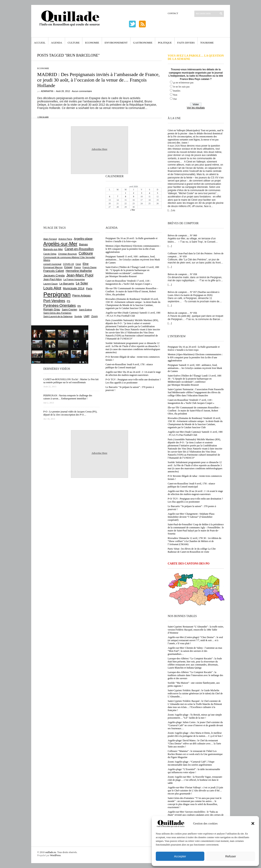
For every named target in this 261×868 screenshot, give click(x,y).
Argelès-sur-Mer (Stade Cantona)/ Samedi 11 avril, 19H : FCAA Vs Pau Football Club (195, 433)
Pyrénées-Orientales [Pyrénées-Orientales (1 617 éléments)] (60, 306)
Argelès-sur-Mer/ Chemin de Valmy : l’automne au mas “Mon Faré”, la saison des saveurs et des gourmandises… (195, 651)
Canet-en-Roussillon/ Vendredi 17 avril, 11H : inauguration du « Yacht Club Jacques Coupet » (191, 402)
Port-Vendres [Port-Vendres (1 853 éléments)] (54, 301)
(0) (174, 210)
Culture (74, 43)
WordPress (55, 855)
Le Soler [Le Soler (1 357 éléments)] (82, 283)
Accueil (40, 43)
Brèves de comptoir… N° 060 (182, 235)
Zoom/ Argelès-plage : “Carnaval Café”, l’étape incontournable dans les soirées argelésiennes (191, 763)
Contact (173, 13)
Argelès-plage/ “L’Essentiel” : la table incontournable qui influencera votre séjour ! (194, 771)
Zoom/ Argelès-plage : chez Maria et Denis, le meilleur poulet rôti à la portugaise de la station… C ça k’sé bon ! (195, 734)
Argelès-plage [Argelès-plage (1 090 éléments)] (83, 239)
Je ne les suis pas (181, 87)
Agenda (57, 43)
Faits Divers (186, 43)
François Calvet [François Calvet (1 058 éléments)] (54, 271)
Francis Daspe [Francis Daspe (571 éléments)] (90, 267)
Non (175, 95)
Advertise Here (99, 149)
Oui (175, 99)
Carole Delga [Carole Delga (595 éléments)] (50, 254)
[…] (170, 210)
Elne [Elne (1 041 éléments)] (86, 264)
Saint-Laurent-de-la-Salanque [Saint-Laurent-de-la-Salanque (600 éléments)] (58, 316)
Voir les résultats (196, 108)
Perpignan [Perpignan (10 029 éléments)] (57, 294)
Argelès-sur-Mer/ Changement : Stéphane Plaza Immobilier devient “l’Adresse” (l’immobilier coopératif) (191, 517)
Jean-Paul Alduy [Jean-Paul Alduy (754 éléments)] (53, 279)
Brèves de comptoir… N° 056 (182, 313)
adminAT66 (47, 91)
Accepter (180, 856)
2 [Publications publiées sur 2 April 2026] (133, 193)
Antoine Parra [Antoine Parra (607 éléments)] (65, 239)
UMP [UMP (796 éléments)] (87, 316)
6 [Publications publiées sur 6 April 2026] (110, 197)
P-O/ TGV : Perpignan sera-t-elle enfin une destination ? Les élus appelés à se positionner (195, 500)
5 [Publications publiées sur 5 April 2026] (158, 193)
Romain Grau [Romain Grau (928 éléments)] (52, 309)
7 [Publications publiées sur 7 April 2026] (118, 197)
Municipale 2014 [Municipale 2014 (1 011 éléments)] (74, 288)
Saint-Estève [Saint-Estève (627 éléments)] (85, 310)
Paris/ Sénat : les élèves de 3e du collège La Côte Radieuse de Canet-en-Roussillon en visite (192, 550)
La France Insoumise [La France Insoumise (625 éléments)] (74, 279)
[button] (253, 823)
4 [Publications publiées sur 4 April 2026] (150, 193)
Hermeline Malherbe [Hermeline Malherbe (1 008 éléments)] (79, 271)
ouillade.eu (51, 852)
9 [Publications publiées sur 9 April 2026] (133, 197)
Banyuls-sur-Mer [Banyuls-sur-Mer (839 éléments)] (53, 249)
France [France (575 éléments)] (77, 267)
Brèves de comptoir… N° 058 (182, 274)
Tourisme (207, 43)
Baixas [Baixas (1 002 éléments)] (83, 244)
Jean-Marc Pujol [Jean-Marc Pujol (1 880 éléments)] (80, 275)
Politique (165, 43)
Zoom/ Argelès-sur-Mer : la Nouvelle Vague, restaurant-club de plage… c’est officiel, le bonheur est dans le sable (195, 780)
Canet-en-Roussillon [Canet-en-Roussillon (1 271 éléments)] (79, 249)
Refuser (231, 856)
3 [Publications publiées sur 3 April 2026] (142, 193)
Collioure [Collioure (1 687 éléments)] (86, 253)
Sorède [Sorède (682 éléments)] (78, 316)
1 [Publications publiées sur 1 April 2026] (126, 193)
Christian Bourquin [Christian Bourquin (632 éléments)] (68, 254)
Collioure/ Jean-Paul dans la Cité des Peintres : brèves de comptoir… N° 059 (196, 255)
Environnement (116, 43)
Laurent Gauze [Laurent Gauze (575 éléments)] (51, 284)
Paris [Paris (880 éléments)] (89, 288)
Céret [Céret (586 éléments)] (78, 264)
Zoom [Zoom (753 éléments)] (94, 316)
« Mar (133, 210)
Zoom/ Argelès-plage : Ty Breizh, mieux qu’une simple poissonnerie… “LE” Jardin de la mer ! (195, 716)
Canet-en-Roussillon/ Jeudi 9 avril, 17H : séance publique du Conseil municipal (191, 485)
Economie (92, 43)
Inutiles (177, 91)
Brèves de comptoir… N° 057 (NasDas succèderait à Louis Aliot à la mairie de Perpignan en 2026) (194, 294)
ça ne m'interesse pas (183, 83)
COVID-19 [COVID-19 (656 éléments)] (68, 264)
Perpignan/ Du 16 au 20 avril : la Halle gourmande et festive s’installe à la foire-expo (194, 348)
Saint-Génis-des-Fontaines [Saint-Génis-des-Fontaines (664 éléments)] (57, 313)
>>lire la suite (43, 117)
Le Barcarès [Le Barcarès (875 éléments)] (67, 284)
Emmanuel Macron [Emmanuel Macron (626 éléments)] (53, 267)
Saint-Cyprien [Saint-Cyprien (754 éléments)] (70, 310)
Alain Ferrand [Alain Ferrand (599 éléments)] (50, 239)
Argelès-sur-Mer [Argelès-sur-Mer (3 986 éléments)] (60, 244)
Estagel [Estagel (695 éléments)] (68, 267)
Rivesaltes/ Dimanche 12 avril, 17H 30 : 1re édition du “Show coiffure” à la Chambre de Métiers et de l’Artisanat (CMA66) (195, 541)
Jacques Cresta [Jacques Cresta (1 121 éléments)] (54, 275)
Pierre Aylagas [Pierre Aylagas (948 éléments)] (82, 296)
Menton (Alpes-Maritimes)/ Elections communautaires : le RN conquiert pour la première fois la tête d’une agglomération (195, 357)
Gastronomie (143, 43)
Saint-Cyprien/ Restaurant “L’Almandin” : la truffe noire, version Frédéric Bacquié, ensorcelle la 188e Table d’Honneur (196, 630)
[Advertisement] (57, 199)
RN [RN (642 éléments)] (79, 306)
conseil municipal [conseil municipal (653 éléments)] (52, 264)
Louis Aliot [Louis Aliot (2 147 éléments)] (52, 288)
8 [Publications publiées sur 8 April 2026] (126, 197)
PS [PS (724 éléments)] (69, 301)
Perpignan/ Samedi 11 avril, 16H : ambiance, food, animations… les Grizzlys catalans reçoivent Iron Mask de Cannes (195, 368)
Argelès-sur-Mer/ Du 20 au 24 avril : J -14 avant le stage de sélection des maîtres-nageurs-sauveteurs (195, 493)
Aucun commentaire (82, 91)
